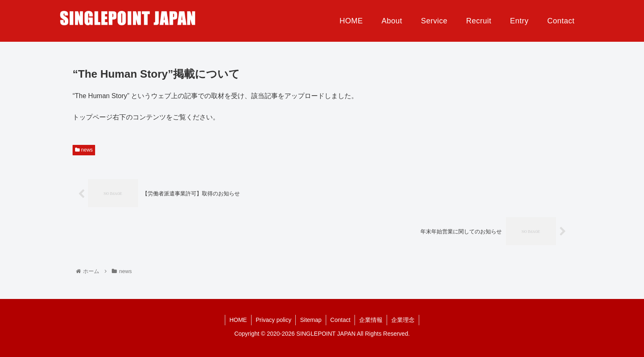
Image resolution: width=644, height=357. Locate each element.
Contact (340, 320)
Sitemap (311, 320)
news (84, 150)
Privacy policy (274, 320)
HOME (238, 320)
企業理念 (403, 320)
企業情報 (371, 320)
